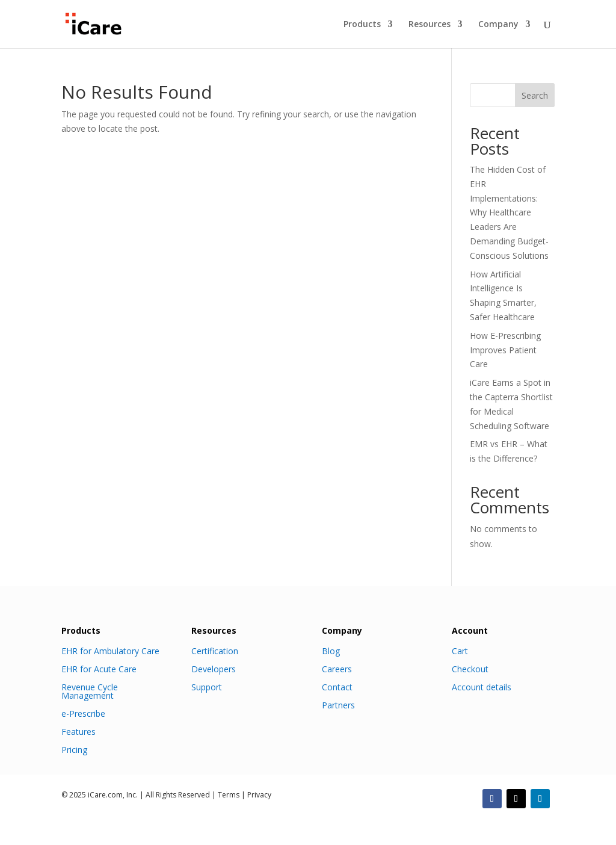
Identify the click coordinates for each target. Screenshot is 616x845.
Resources (430, 25)
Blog (331, 650)
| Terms (225, 795)
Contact (337, 686)
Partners (338, 704)
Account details (482, 686)
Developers (214, 668)
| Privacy (255, 795)
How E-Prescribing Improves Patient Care (505, 350)
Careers (337, 668)
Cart (460, 650)
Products (362, 25)
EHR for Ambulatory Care (110, 650)
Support (207, 686)
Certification (215, 650)
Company (498, 25)
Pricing (74, 749)
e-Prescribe (83, 713)
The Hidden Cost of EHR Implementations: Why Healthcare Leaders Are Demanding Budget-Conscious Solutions (509, 212)
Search (535, 95)
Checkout (470, 668)
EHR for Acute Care (99, 668)
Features (79, 731)
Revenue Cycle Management (90, 691)
